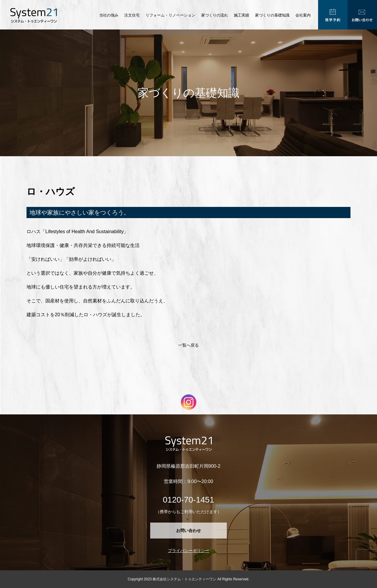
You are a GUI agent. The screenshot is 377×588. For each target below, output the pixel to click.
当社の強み (109, 15)
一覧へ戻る (188, 345)
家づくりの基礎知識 (272, 15)
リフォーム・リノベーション (170, 15)
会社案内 (303, 15)
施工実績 (242, 15)
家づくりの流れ (215, 15)
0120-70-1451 (188, 500)
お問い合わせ (188, 531)
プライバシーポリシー (188, 551)
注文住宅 (132, 15)
